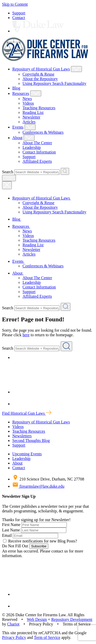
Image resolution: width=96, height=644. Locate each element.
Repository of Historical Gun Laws (41, 69)
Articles (29, 122)
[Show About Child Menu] (29, 138)
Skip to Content (15, 4)
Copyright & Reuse (38, 74)
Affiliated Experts (37, 161)
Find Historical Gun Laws (27, 413)
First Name (11, 525)
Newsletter (31, 117)
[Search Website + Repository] (65, 171)
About (17, 138)
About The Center (37, 143)
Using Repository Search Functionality (54, 83)
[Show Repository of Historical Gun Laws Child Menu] (76, 69)
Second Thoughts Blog (31, 441)
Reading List (33, 112)
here (26, 335)
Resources (21, 93)
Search (8, 172)
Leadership (32, 147)
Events (18, 127)
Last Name (11, 530)
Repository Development (72, 619)
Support (19, 13)
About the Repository (40, 79)
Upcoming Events (27, 454)
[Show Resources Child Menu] (36, 93)
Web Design (37, 619)
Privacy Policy (14, 637)
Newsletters (22, 436)
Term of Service (47, 637)
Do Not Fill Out (15, 546)
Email (7, 535)
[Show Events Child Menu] (30, 127)
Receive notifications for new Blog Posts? (40, 541)
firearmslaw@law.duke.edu (38, 486)
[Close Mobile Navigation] (7, 185)
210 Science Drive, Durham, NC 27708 (48, 479)
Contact (19, 18)
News (27, 99)
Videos (28, 103)
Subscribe (39, 546)
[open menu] (9, 178)
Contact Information (39, 152)
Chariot (13, 624)
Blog (16, 88)
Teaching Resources (39, 108)
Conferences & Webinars (43, 132)
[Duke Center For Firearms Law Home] (45, 60)
